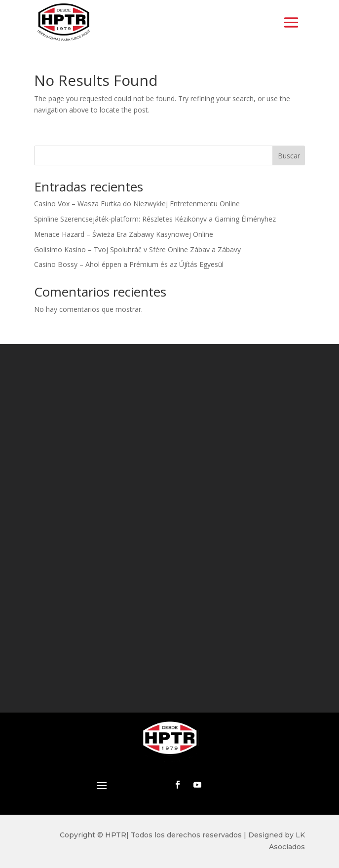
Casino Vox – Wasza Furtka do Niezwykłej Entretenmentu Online (137, 204)
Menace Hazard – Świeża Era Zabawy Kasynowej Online (124, 234)
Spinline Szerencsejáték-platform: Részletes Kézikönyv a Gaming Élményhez (155, 219)
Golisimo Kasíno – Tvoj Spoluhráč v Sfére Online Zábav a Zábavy (137, 249)
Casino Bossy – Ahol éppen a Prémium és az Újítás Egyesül (129, 264)
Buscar (289, 156)
